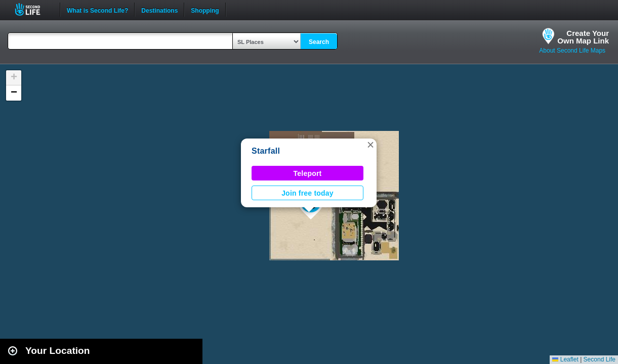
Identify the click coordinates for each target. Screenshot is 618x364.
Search (319, 42)
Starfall (266, 151)
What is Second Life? (97, 10)
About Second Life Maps (572, 51)
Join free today (307, 193)
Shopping (205, 10)
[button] (370, 145)
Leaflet (565, 359)
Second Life (33, 9)
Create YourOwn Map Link (583, 37)
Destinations (159, 10)
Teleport (308, 173)
